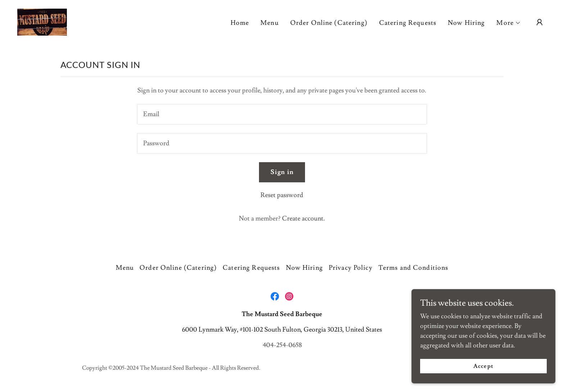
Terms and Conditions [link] (413, 268)
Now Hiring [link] (466, 23)
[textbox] (282, 114)
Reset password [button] (282, 195)
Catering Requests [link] (408, 23)
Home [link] (240, 23)
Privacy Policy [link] (351, 268)
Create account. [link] (303, 218)
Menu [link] (270, 23)
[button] (509, 23)
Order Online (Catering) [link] (329, 23)
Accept (483, 366)
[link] (42, 21)
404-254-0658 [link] (282, 345)
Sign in (282, 172)
